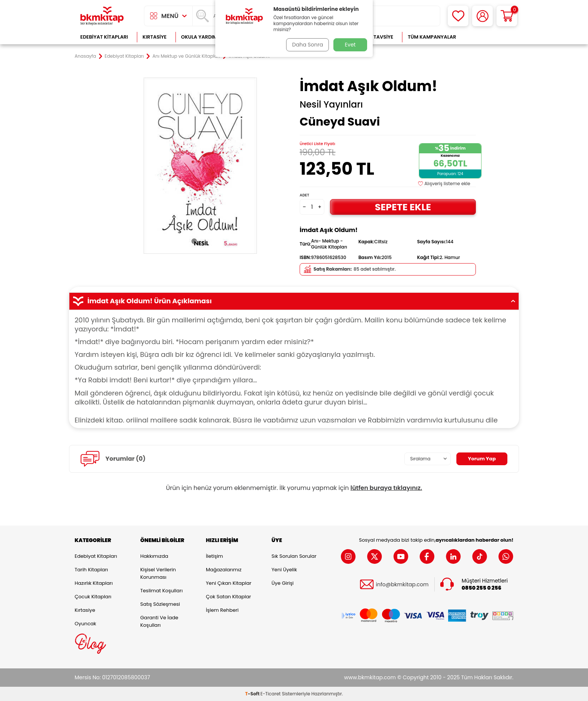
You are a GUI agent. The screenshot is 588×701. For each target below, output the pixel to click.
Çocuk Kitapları (93, 597)
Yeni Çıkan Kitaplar (229, 583)
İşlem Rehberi (222, 610)
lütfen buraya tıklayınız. (386, 488)
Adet (304, 195)
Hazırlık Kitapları (94, 583)
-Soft (253, 694)
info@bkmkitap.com (402, 585)
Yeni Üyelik (284, 570)
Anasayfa (85, 56)
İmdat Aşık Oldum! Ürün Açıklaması (294, 301)
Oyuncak (85, 624)
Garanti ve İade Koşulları (159, 621)
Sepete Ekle (403, 207)
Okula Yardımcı (202, 37)
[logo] (102, 16)
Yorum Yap (481, 458)
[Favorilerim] (458, 16)
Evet (350, 45)
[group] (200, 166)
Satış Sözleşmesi (160, 604)
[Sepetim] (507, 16)
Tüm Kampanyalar (432, 37)
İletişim (214, 556)
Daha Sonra (306, 45)
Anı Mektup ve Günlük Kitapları (187, 56)
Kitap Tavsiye (376, 37)
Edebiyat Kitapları (104, 37)
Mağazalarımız (224, 570)
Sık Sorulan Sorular (294, 556)
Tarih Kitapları (91, 570)
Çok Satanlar (489, 37)
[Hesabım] (482, 16)
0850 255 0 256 (481, 588)
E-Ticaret (271, 694)
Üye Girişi (283, 583)
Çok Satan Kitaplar (228, 597)
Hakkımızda (154, 556)
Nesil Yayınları (331, 105)
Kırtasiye (154, 37)
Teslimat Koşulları (161, 591)
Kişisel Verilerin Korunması (158, 573)
